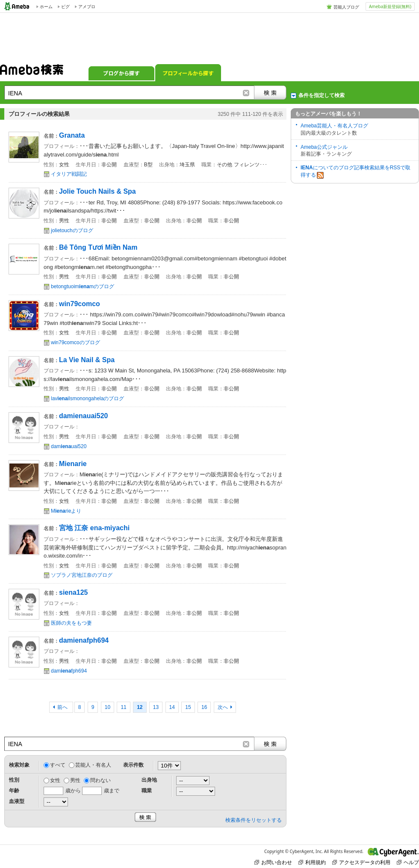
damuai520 (69, 446)
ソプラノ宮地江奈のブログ (82, 575)
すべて (58, 765)
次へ (223, 707)
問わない (100, 780)
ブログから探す (121, 73)
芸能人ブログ (346, 7)
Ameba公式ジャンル (324, 147)
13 (156, 707)
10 (108, 707)
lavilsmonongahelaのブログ (87, 399)
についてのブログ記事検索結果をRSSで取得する (356, 172)
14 (172, 707)
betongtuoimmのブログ (83, 286)
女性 (55, 780)
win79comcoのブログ (75, 342)
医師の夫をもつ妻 (71, 623)
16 (204, 707)
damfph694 (69, 671)
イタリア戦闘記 (69, 174)
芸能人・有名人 (93, 765)
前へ (63, 707)
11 (123, 707)
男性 (75, 780)
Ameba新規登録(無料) (390, 6)
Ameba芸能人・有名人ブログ (334, 126)
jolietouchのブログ (72, 230)
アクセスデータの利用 (361, 862)
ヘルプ (408, 862)
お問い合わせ (273, 862)
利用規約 (312, 862)
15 (188, 707)
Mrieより (66, 511)
